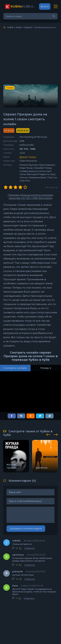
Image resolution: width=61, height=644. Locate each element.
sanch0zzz (18, 555)
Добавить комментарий (26, 528)
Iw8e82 (16, 541)
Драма (23, 157)
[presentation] (48, 434)
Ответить (30, 548)
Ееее (15, 586)
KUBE (23, 6)
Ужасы (32, 157)
